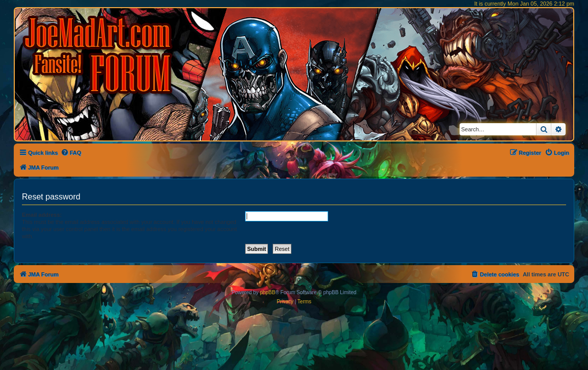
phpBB (268, 292)
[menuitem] (71, 153)
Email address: (42, 215)
